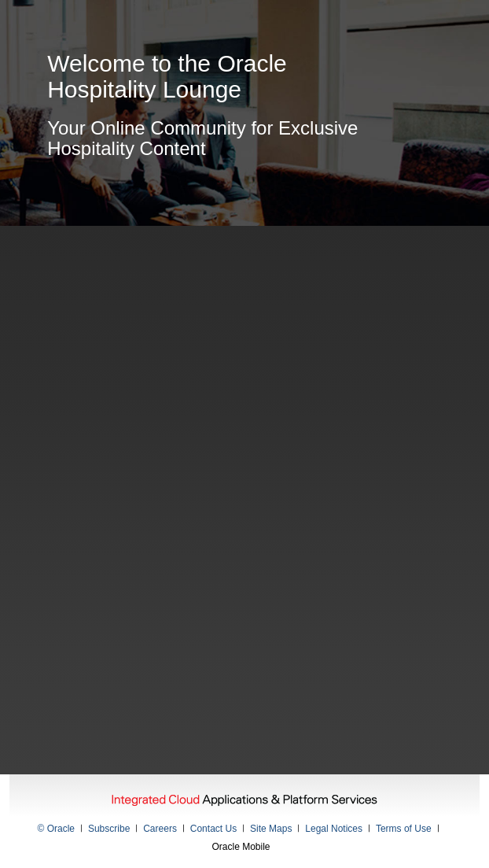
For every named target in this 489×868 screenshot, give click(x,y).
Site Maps (271, 829)
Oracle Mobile (241, 847)
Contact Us (213, 829)
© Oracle (57, 829)
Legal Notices (334, 829)
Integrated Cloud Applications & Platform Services (244, 801)
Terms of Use (404, 829)
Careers (160, 829)
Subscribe (109, 829)
